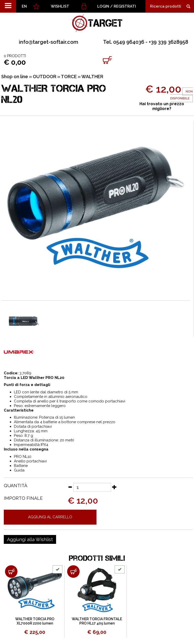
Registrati (125, 6)
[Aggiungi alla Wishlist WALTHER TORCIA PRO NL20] (30, 540)
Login (103, 6)
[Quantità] (92, 487)
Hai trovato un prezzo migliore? (162, 106)
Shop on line (15, 77)
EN (24, 6)
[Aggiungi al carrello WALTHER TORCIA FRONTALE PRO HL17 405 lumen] (73, 572)
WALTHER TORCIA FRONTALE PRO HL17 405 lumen (97, 621)
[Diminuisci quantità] (70, 487)
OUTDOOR (45, 77)
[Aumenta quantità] (114, 487)
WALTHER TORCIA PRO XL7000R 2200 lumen (35, 621)
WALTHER (92, 77)
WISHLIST (60, 6)
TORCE (69, 77)
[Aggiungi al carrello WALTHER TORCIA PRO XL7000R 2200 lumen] (11, 572)
